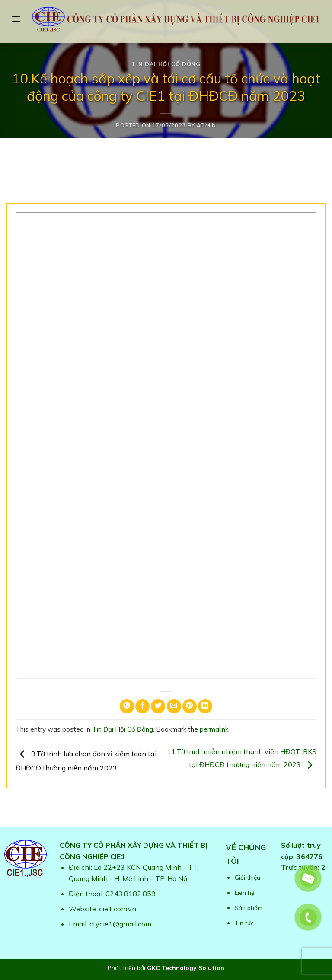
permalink (214, 729)
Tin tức (244, 923)
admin (206, 125)
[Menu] (16, 19)
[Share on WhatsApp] (127, 706)
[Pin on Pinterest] (190, 706)
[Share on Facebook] (142, 706)
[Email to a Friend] (174, 706)
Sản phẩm (249, 908)
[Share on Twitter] (158, 706)
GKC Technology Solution (186, 968)
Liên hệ (244, 892)
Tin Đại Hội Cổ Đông (166, 64)
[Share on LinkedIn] (205, 706)
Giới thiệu (247, 877)
